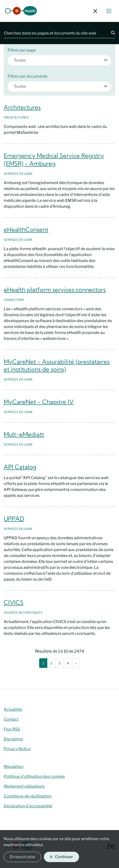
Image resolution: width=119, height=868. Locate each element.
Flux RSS (12, 729)
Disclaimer (14, 739)
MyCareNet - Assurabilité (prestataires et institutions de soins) (57, 365)
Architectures (22, 107)
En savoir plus (22, 857)
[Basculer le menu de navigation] (109, 11)
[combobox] (59, 60)
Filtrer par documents (27, 76)
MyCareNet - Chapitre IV (39, 402)
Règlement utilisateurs (24, 786)
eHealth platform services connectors (55, 290)
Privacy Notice (17, 749)
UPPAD (14, 519)
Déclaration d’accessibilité (28, 806)
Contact (11, 719)
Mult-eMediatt (24, 434)
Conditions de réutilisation (28, 796)
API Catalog (20, 467)
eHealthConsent (26, 229)
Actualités (13, 709)
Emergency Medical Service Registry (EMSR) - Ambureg (54, 159)
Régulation (14, 767)
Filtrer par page (22, 50)
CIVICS (14, 602)
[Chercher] (110, 33)
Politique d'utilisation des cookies (34, 776)
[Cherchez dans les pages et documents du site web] (54, 33)
